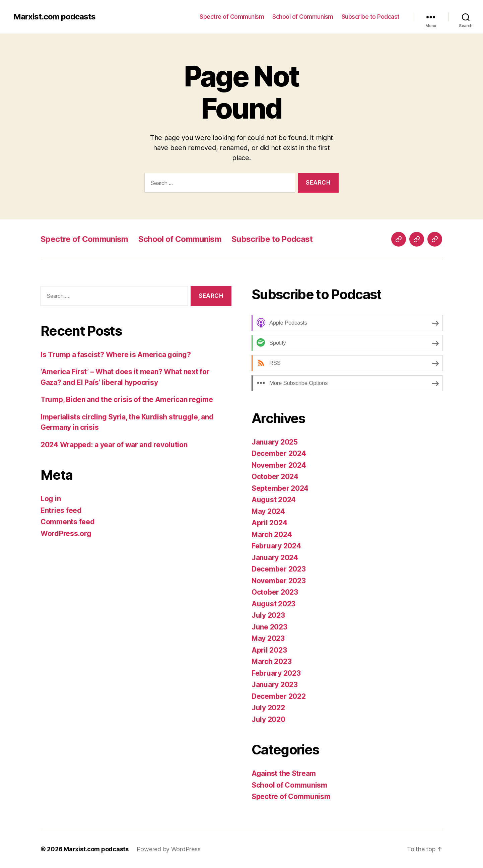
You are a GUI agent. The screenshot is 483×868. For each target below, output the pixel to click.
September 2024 (280, 488)
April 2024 (269, 523)
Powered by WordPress (169, 849)
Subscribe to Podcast (371, 17)
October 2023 (275, 592)
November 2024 (279, 465)
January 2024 (275, 558)
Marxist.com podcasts (54, 17)
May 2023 (268, 638)
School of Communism (303, 17)
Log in (51, 499)
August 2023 (273, 604)
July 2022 (268, 708)
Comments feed (68, 522)
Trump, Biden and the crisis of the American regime (127, 399)
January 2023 (275, 685)
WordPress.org (66, 533)
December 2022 (279, 696)
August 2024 (274, 500)
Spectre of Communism (232, 17)
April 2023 (269, 650)
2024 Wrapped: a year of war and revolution (114, 445)
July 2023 (268, 615)
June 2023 (269, 627)
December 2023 (279, 569)
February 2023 (276, 673)
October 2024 (275, 477)
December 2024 (279, 453)
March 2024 (272, 535)
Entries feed (61, 510)
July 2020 (268, 719)
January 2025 (275, 442)
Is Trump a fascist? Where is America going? (116, 355)
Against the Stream (284, 773)
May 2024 (268, 511)
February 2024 (276, 546)
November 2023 (279, 581)
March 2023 (271, 661)
